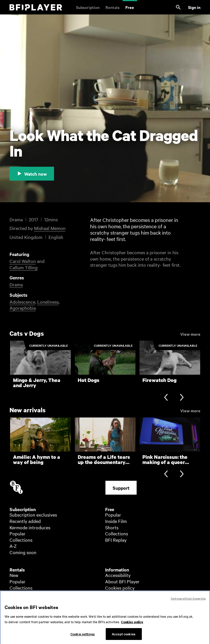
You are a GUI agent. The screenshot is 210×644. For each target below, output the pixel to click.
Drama (16, 284)
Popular (17, 533)
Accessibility (118, 575)
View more (190, 334)
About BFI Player (122, 581)
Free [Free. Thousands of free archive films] (130, 7)
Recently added (25, 521)
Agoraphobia (23, 308)
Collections (21, 540)
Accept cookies (124, 637)
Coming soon (23, 552)
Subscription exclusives (33, 515)
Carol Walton (23, 261)
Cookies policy (120, 588)
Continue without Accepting (188, 602)
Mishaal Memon (50, 228)
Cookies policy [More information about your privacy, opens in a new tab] (132, 626)
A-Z (13, 546)
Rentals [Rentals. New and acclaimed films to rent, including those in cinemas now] (113, 7)
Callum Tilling (24, 267)
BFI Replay (116, 540)
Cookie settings (83, 637)
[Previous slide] (166, 398)
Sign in (194, 7)
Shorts (112, 527)
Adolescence (22, 302)
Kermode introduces (30, 527)
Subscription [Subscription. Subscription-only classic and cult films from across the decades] (88, 7)
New (14, 575)
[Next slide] (182, 398)
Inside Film (116, 521)
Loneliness (48, 302)
